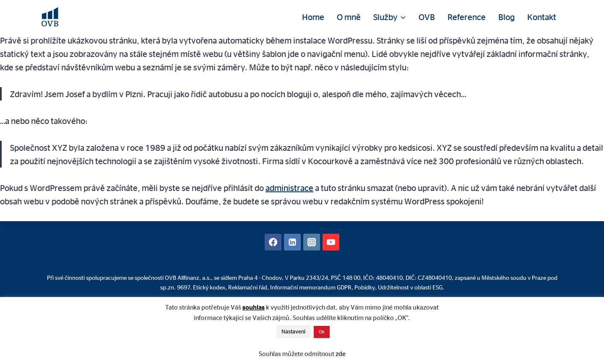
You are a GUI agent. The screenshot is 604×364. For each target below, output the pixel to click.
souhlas (254, 307)
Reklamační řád (248, 287)
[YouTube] (331, 242)
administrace (289, 188)
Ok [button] (322, 332)
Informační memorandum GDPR (311, 287)
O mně (349, 17)
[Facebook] (273, 242)
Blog (506, 17)
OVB (427, 17)
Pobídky (365, 287)
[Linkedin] (292, 242)
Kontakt (542, 17)
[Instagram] (312, 242)
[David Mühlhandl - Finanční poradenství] (50, 17)
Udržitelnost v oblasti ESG (410, 287)
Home (313, 17)
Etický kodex (209, 287)
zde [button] (341, 354)
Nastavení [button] (293, 331)
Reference (467, 17)
